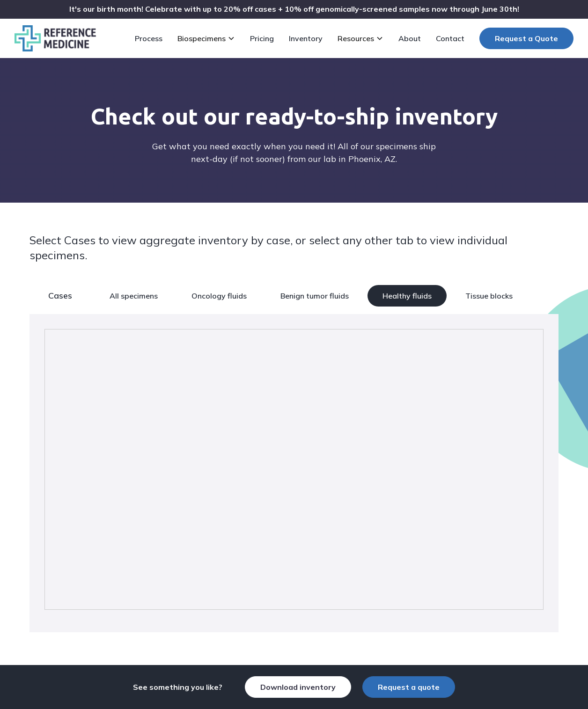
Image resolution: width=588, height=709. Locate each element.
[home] (55, 38)
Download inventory (298, 687)
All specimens (134, 296)
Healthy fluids (407, 296)
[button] (208, 38)
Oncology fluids (219, 296)
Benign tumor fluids (315, 296)
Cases (60, 296)
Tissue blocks (489, 296)
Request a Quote (526, 38)
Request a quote (409, 687)
